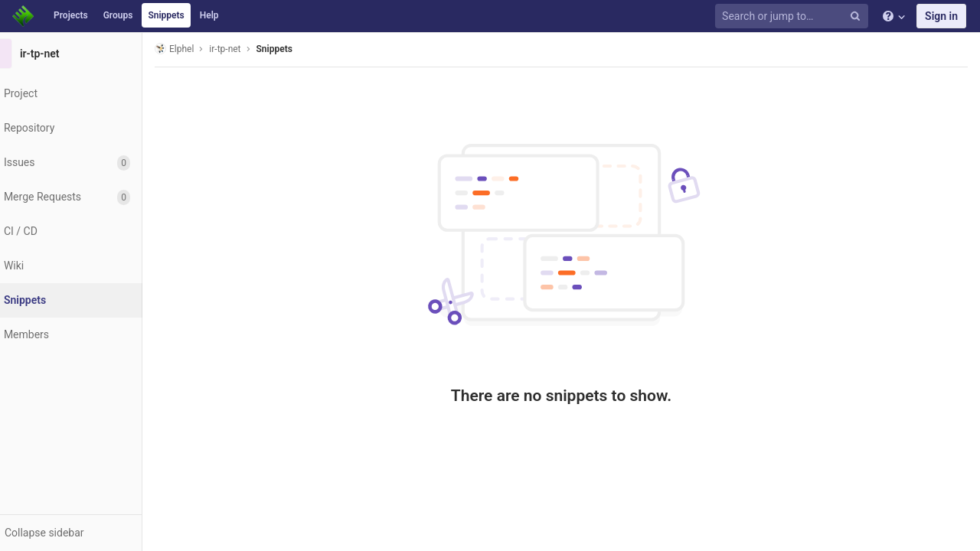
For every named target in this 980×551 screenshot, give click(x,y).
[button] (84, 533)
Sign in (941, 16)
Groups (118, 15)
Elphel (200, 49)
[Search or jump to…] (794, 16)
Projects (71, 15)
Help (209, 15)
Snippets (166, 15)
